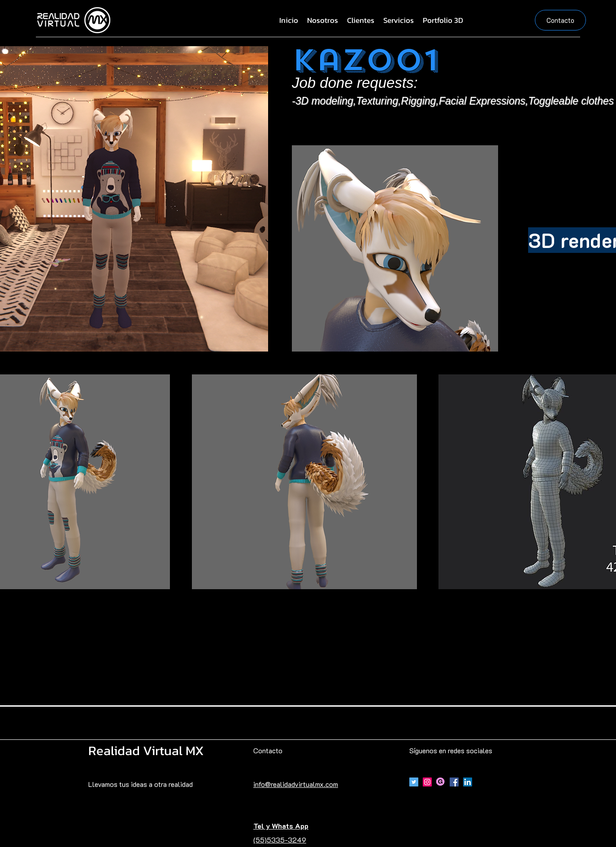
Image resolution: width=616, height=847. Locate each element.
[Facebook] (454, 782)
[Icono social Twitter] (414, 782)
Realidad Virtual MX (146, 750)
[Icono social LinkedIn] (468, 782)
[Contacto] (560, 20)
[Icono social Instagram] (427, 782)
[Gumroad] (441, 782)
